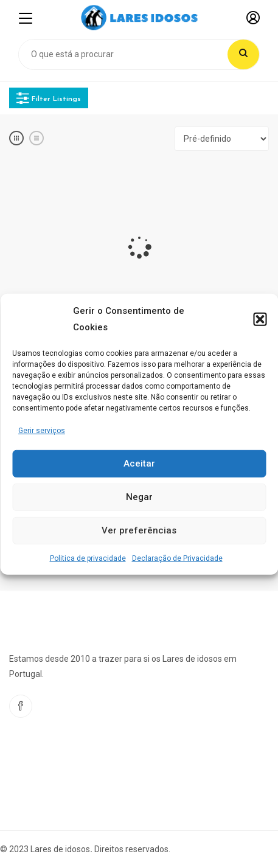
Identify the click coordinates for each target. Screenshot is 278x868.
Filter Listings (49, 98)
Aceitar (139, 464)
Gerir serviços (42, 430)
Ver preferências (139, 530)
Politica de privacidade (88, 558)
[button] (260, 319)
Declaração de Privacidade (177, 558)
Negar (139, 497)
